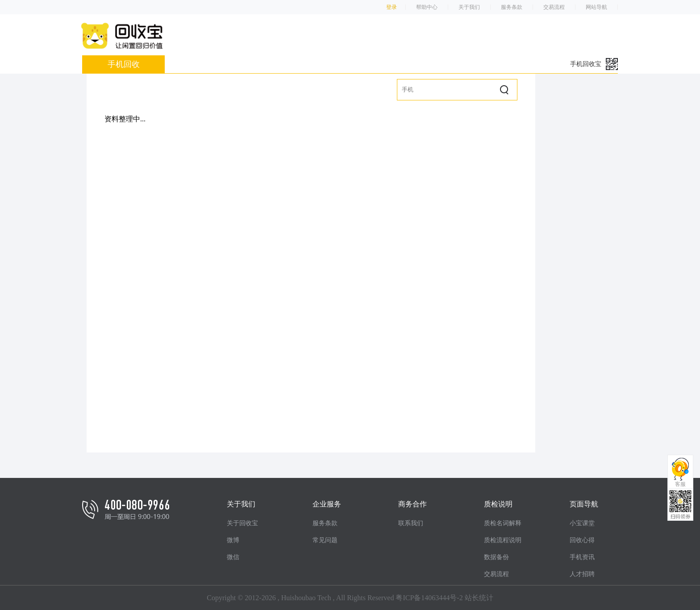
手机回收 (124, 64)
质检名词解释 (503, 523)
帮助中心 (427, 7)
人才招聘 (582, 574)
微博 (233, 540)
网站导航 (596, 7)
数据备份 (496, 557)
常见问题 (325, 540)
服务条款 (512, 7)
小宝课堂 (582, 523)
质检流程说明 (503, 540)
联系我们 (411, 523)
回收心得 (582, 540)
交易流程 (554, 7)
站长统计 (479, 598)
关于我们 (469, 7)
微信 (233, 557)
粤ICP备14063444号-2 (429, 598)
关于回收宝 (242, 523)
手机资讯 (582, 557)
